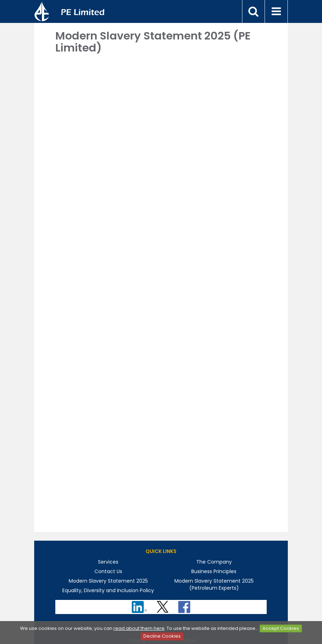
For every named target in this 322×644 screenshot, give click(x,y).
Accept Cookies (281, 628)
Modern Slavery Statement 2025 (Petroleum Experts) (214, 584)
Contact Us (108, 571)
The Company (214, 562)
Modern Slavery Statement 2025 (108, 581)
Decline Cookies (162, 636)
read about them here (139, 628)
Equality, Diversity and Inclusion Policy (108, 590)
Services (108, 562)
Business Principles (214, 571)
